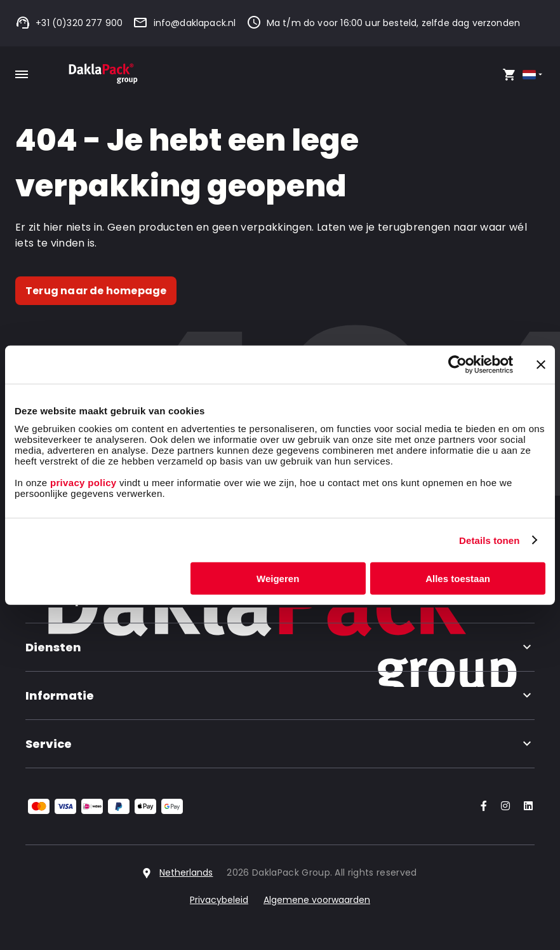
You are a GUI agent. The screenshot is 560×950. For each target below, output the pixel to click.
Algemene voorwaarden (317, 900)
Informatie (280, 696)
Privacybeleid (219, 900)
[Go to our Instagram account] (503, 807)
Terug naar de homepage (96, 291)
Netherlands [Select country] (186, 872)
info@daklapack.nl (184, 23)
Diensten (280, 647)
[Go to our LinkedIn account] (524, 807)
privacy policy (82, 483)
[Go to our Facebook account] (481, 807)
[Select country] (534, 75)
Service (280, 744)
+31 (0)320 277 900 (69, 23)
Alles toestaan (458, 579)
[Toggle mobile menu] (22, 74)
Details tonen (489, 540)
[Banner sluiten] (541, 364)
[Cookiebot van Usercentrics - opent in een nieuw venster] (457, 364)
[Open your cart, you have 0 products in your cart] (509, 74)
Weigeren (278, 579)
